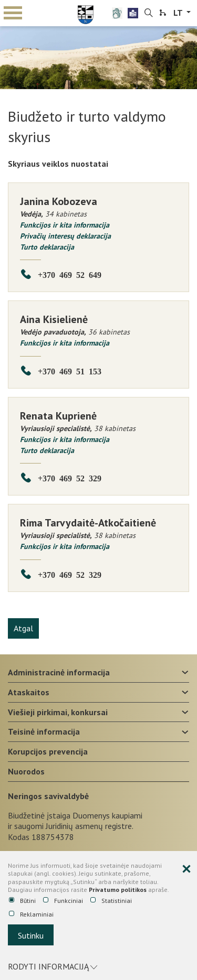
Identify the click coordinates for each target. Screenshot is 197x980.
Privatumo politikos (118, 890)
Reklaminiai (31, 914)
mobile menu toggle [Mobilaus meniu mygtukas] (13, 13)
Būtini (22, 901)
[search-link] (149, 13)
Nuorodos (26, 771)
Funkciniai (63, 901)
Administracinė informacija (59, 672)
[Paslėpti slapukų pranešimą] (186, 869)
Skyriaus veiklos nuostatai (58, 164)
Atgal (23, 628)
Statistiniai (111, 901)
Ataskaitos (29, 692)
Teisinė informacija (44, 731)
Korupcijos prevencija (48, 751)
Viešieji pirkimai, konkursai (58, 712)
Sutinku (31, 935)
